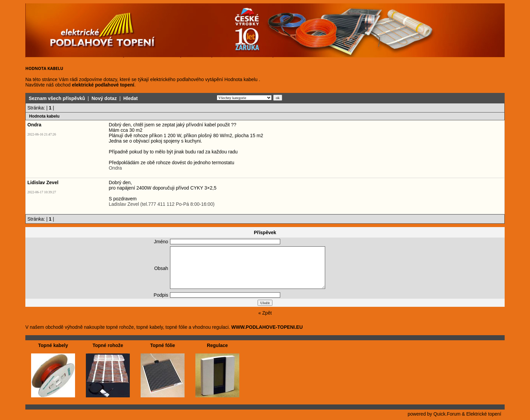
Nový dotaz (104, 98)
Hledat (131, 98)
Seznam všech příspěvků (57, 98)
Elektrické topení (484, 414)
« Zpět (265, 313)
